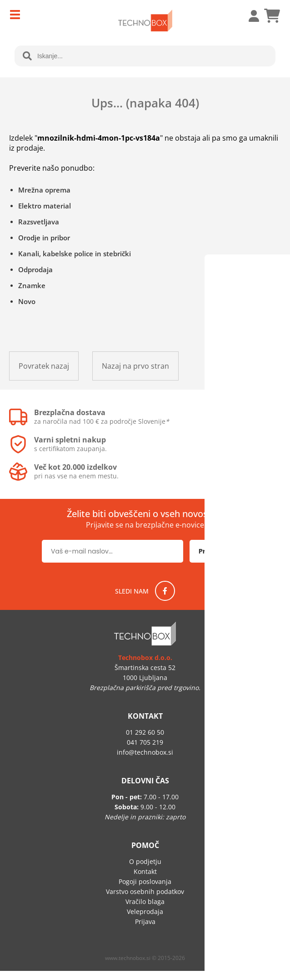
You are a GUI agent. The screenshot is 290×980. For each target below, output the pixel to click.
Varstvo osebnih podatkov (145, 891)
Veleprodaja (145, 911)
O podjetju (145, 861)
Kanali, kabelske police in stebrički (75, 254)
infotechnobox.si (145, 752)
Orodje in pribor (44, 238)
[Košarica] (272, 16)
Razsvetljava (39, 222)
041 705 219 (145, 742)
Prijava (249, 16)
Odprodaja (35, 269)
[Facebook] (165, 591)
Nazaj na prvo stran (135, 366)
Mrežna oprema (44, 190)
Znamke (32, 285)
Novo (27, 301)
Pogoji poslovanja (145, 881)
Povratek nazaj (44, 366)
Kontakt (145, 871)
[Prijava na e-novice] (219, 551)
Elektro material (45, 206)
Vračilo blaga (145, 901)
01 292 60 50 (145, 732)
